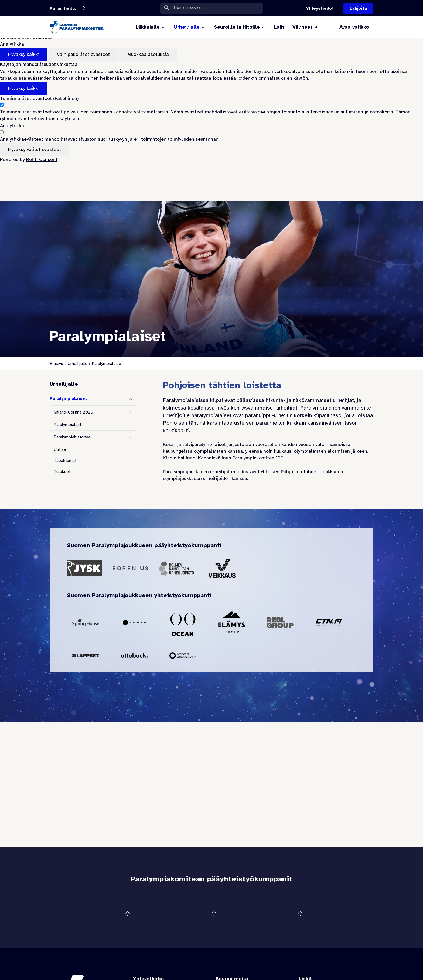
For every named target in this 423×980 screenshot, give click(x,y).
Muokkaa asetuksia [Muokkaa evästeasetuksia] (148, 54)
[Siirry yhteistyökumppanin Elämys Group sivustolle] (231, 623)
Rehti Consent (42, 159)
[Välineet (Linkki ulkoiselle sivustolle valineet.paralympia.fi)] (305, 27)
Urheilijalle (77, 364)
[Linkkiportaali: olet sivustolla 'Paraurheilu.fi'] (64, 8)
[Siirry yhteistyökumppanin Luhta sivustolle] (134, 623)
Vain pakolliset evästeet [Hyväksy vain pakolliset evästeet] (83, 54)
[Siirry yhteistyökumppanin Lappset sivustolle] (86, 656)
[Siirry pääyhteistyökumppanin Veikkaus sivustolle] (222, 568)
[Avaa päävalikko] (350, 27)
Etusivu (56, 364)
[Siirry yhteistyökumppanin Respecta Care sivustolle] (183, 656)
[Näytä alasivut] (131, 412)
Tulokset (62, 472)
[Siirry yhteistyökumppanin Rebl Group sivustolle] (280, 623)
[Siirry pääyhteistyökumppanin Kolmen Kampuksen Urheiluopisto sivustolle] (176, 568)
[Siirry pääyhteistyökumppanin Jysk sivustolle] (84, 568)
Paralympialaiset (68, 398)
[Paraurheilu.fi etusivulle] (77, 27)
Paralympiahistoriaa (72, 437)
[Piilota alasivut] (131, 399)
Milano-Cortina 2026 (73, 412)
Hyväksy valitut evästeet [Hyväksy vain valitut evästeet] (35, 149)
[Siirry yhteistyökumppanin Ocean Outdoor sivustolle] (183, 623)
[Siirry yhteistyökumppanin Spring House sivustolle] (86, 623)
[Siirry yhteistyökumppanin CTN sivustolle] (329, 623)
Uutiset (61, 449)
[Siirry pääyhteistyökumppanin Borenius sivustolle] (130, 568)
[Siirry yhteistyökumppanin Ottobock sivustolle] (134, 656)
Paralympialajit (67, 425)
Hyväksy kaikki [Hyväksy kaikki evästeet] (24, 54)
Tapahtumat (65, 461)
